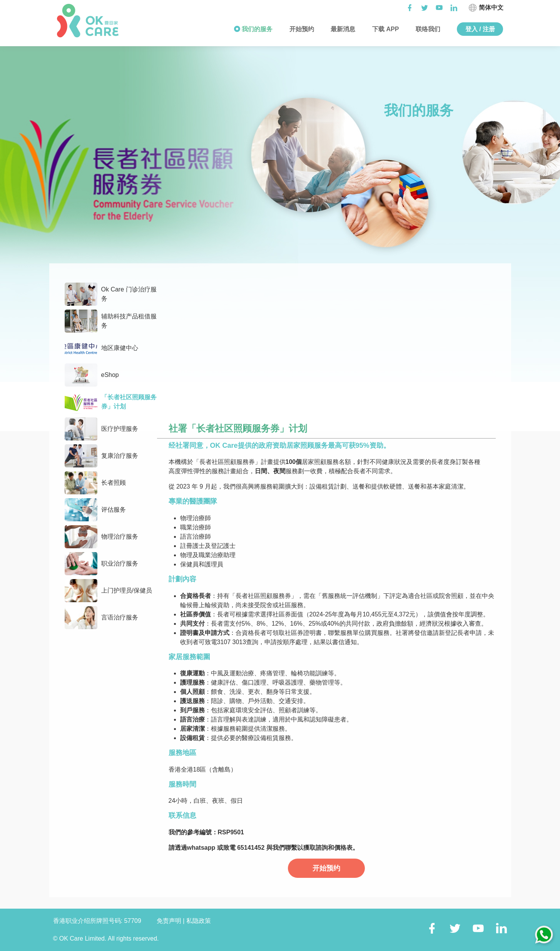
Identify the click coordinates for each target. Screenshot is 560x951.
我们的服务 (256, 29)
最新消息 (342, 29)
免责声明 (170, 921)
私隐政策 (199, 921)
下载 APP (385, 29)
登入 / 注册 (480, 29)
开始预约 (301, 29)
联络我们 (427, 29)
